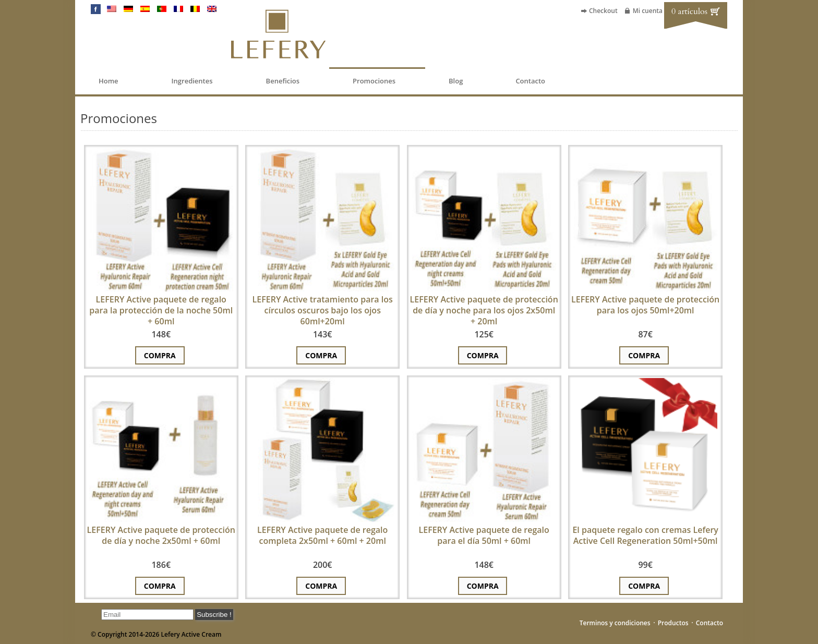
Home (109, 81)
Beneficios (283, 81)
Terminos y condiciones (615, 623)
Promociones (374, 81)
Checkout (603, 11)
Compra (160, 355)
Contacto (530, 81)
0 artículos (689, 11)
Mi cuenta (648, 11)
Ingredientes (192, 81)
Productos (673, 623)
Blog (456, 81)
